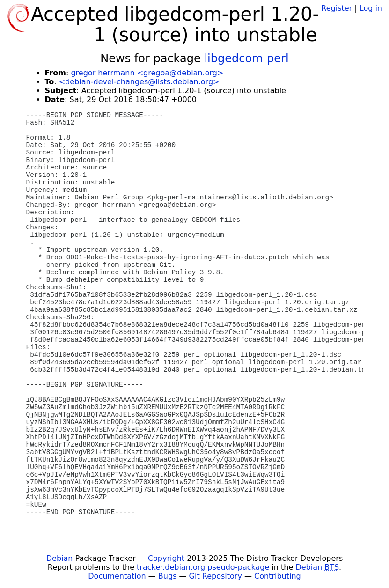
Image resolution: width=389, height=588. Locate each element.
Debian (60, 558)
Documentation (117, 576)
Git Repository (216, 576)
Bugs (168, 576)
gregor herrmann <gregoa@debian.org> (147, 73)
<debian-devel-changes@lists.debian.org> (139, 82)
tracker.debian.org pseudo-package (203, 567)
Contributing (278, 576)
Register (337, 8)
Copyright (166, 558)
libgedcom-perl (246, 59)
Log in (371, 8)
